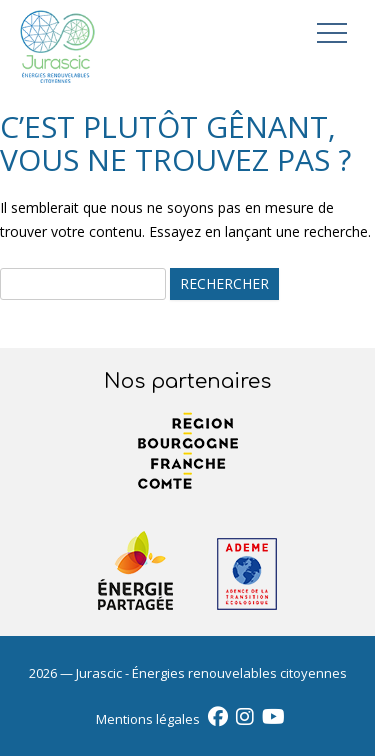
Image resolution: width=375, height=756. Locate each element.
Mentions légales (148, 719)
